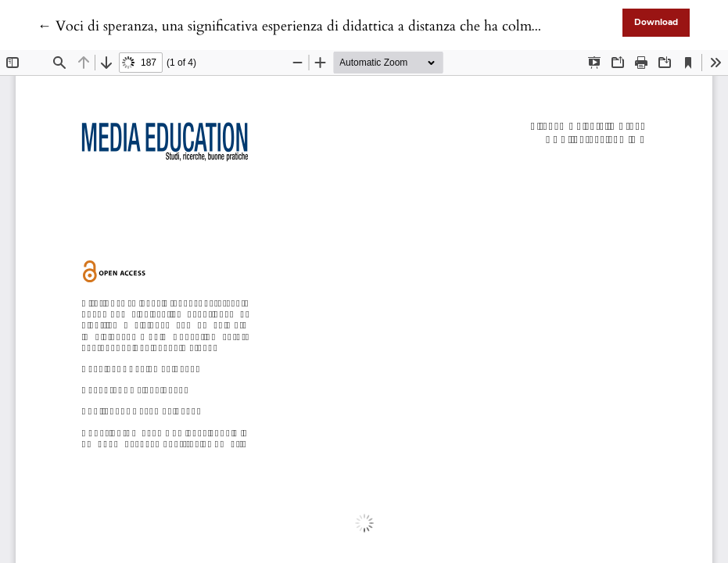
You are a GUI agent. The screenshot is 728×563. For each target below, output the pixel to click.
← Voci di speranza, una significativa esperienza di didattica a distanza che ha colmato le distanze (327, 26)
